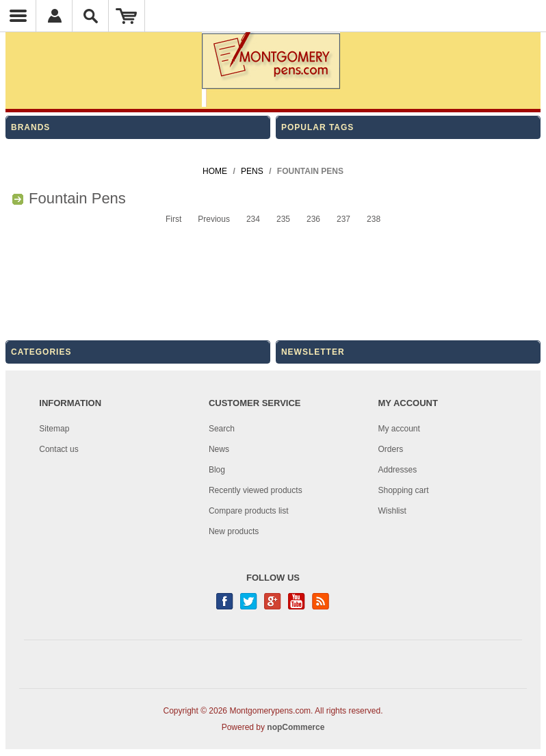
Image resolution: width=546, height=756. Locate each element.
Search (222, 429)
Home (215, 171)
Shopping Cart (127, 16)
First (173, 219)
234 (253, 219)
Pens (252, 171)
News (219, 449)
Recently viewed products (256, 490)
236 (313, 219)
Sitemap (54, 429)
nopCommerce (296, 727)
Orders (391, 449)
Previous (214, 219)
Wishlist (392, 511)
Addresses (398, 470)
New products (234, 531)
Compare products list (249, 511)
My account (399, 429)
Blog (217, 470)
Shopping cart (404, 490)
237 (343, 219)
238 (374, 219)
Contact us (58, 449)
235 (283, 219)
